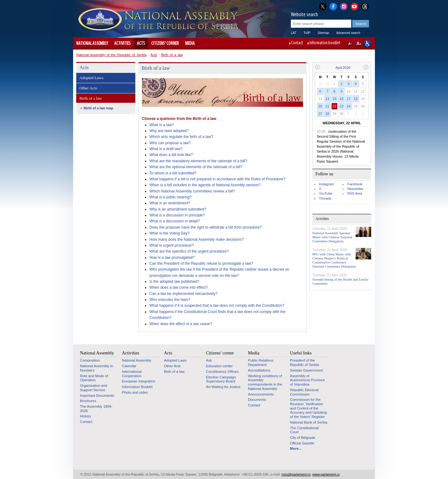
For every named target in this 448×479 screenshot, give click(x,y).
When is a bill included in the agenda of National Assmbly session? (205, 185)
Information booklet (325, 43)
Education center (219, 366)
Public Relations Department (261, 363)
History (86, 416)
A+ (359, 44)
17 (348, 99)
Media (190, 44)
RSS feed (355, 193)
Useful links (301, 353)
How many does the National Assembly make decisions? (196, 239)
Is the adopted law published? (174, 282)
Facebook (355, 184)
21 (327, 106)
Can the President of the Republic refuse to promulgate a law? (201, 263)
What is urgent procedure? (172, 245)
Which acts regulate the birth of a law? (181, 137)
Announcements (261, 394)
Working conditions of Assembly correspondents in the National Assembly (265, 382)
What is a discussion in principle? (177, 215)
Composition (90, 360)
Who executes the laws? (170, 300)
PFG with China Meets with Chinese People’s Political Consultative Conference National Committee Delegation (334, 260)
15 (334, 99)
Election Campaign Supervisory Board (221, 379)
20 (320, 106)
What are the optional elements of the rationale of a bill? (196, 167)
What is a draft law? (166, 149)
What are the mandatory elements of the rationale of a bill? (198, 161)
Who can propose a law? (170, 143)
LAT (294, 33)
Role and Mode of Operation (94, 378)
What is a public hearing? (170, 197)
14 (327, 99)
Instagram (327, 184)
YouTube (326, 193)
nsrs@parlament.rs (296, 474)
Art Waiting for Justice (223, 387)
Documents (257, 400)
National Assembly (92, 44)
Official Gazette (302, 443)
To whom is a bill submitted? (173, 173)
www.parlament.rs (326, 474)
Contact (297, 43)
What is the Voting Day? (169, 233)
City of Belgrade (303, 438)
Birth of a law (172, 55)
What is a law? (162, 125)
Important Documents (97, 396)
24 (348, 106)
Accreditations (259, 370)
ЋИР (307, 33)
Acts (141, 44)
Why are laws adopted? (169, 131)
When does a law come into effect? (179, 287)
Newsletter (355, 189)
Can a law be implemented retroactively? (183, 294)
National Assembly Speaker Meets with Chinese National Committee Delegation (332, 237)
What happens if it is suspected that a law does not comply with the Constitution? (217, 306)
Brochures (88, 401)
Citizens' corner (165, 44)
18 (356, 99)
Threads (325, 198)
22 (334, 106)
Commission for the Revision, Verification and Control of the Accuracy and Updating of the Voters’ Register (308, 408)
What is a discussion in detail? (175, 221)
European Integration (139, 381)
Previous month (317, 67)
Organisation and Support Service (93, 388)
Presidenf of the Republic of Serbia (304, 363)
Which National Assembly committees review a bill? (192, 191)
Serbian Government (306, 370)
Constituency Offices (222, 372)
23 (342, 106)
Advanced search (348, 33)
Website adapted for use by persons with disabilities (367, 44)
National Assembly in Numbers (96, 368)
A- (350, 44)
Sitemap (323, 33)
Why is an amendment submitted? (178, 209)
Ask (209, 360)
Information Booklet (137, 387)
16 (342, 99)
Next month (366, 67)
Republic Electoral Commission (304, 392)
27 (320, 114)
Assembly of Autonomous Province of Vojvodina (307, 380)
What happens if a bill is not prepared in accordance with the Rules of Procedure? (217, 179)
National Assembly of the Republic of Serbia (111, 55)
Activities (122, 44)
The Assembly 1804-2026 (96, 409)
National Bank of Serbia (309, 422)
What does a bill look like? (171, 155)
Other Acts (88, 88)
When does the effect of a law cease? (181, 324)
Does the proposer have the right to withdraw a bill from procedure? (205, 227)
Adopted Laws (91, 78)
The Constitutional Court (304, 430)
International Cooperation (132, 374)
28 (327, 114)
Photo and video (135, 392)
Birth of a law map (98, 108)
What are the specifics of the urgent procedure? (189, 251)
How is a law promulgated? (172, 258)
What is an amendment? (170, 203)
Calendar (129, 366)
